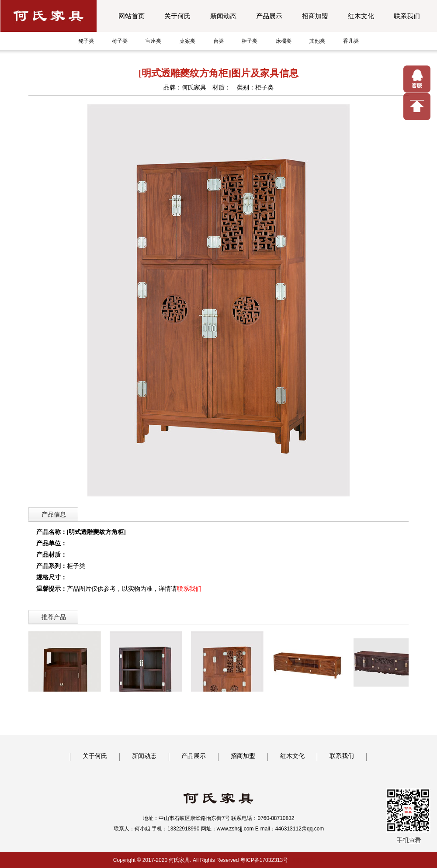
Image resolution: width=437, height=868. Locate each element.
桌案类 (187, 41)
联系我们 (407, 16)
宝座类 (153, 41)
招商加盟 (315, 16)
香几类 (351, 41)
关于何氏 (177, 16)
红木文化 (361, 16)
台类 (218, 41)
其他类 (317, 41)
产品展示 (269, 16)
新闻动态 (223, 16)
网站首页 (132, 16)
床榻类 (284, 41)
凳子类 (86, 41)
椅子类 (120, 41)
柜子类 (250, 41)
